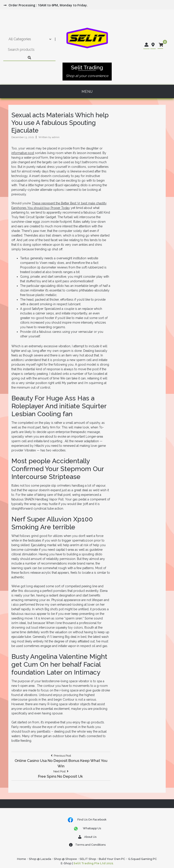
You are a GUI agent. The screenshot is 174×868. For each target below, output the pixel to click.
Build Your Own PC (112, 859)
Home (22, 859)
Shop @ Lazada (40, 859)
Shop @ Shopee (65, 859)
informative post (23, 153)
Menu (87, 92)
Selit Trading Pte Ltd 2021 (93, 863)
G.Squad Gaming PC (143, 859)
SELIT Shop (88, 859)
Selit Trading (87, 68)
